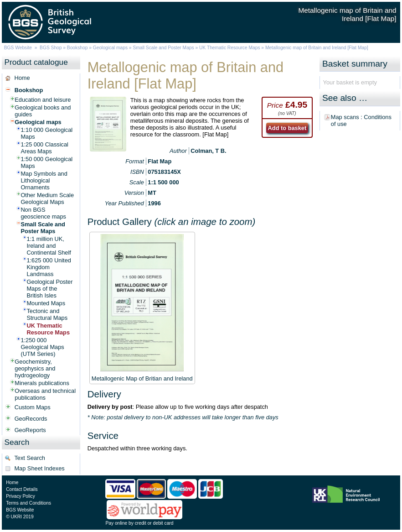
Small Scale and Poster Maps (163, 48)
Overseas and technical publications (45, 394)
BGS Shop (51, 48)
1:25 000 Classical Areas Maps (44, 148)
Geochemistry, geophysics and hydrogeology (35, 368)
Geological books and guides (43, 111)
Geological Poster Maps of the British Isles (49, 289)
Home (22, 78)
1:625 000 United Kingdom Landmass (49, 267)
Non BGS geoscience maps (43, 213)
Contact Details (22, 489)
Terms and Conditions (28, 503)
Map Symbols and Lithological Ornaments (44, 180)
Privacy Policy (21, 496)
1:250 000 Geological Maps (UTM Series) (42, 347)
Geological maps (110, 48)
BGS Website (18, 48)
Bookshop (77, 48)
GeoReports (30, 430)
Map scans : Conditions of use (361, 120)
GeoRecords (31, 419)
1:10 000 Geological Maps (46, 133)
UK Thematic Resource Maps (230, 48)
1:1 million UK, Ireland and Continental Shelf (49, 246)
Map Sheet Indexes (39, 468)
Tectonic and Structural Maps (47, 314)
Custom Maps (33, 407)
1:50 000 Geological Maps (46, 162)
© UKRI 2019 (20, 517)
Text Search (30, 458)
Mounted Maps (46, 303)
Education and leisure (43, 100)
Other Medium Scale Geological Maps (47, 198)
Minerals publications (42, 383)
